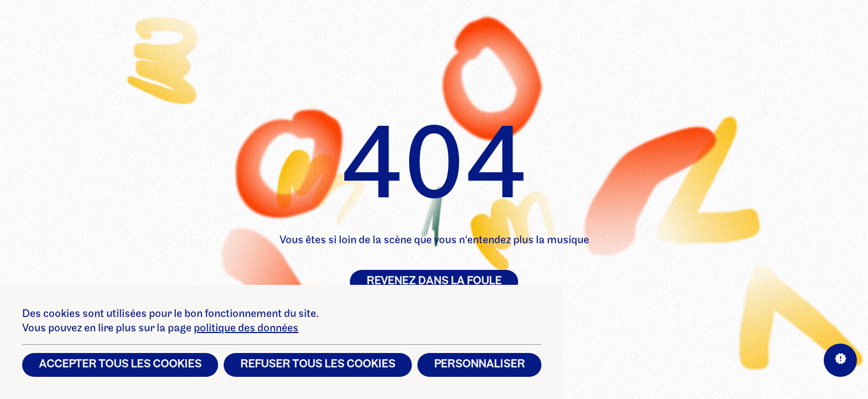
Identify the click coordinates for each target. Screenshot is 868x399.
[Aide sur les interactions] (840, 360)
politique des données (246, 329)
